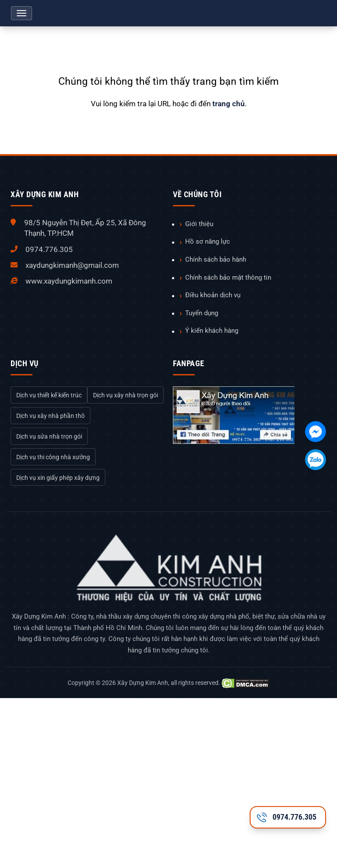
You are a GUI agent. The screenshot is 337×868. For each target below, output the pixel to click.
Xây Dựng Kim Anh (143, 683)
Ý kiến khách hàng (212, 331)
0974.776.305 (49, 249)
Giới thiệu (199, 224)
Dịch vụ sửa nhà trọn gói (49, 436)
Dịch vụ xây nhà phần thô (50, 416)
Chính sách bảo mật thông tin (228, 277)
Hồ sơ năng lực (208, 241)
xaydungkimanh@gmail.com (72, 265)
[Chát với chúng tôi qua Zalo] (315, 460)
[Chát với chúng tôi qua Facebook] (315, 432)
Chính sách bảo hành (216, 259)
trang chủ (229, 104)
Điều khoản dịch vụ (213, 295)
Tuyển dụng (202, 313)
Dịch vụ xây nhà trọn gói (125, 395)
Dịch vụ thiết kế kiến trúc (49, 395)
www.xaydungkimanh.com (69, 281)
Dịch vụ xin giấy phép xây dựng (58, 478)
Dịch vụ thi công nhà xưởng (53, 457)
